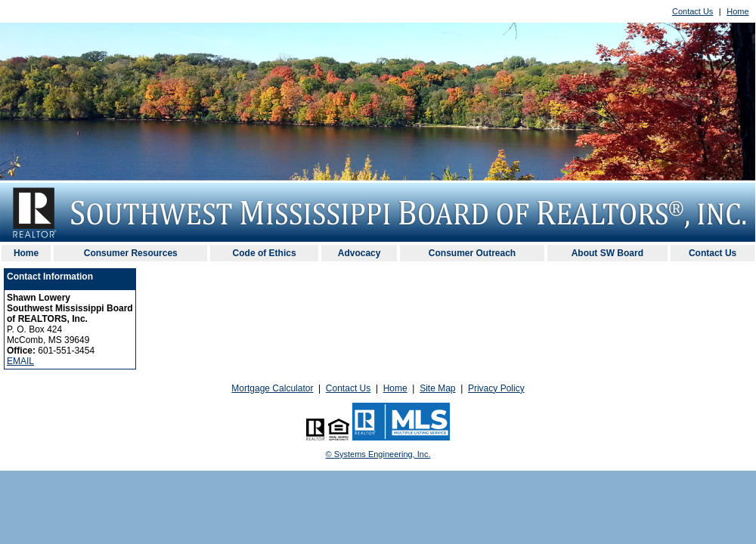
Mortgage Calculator (272, 388)
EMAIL (20, 361)
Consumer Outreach (472, 253)
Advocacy (359, 253)
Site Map (437, 388)
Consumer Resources (131, 253)
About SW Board (607, 253)
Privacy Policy (496, 388)
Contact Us (692, 11)
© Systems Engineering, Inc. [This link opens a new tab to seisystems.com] (378, 454)
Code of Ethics (265, 253)
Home (737, 11)
